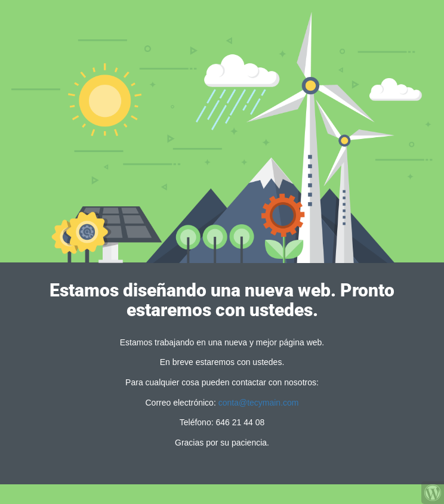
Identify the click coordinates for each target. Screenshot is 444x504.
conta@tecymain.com (259, 403)
